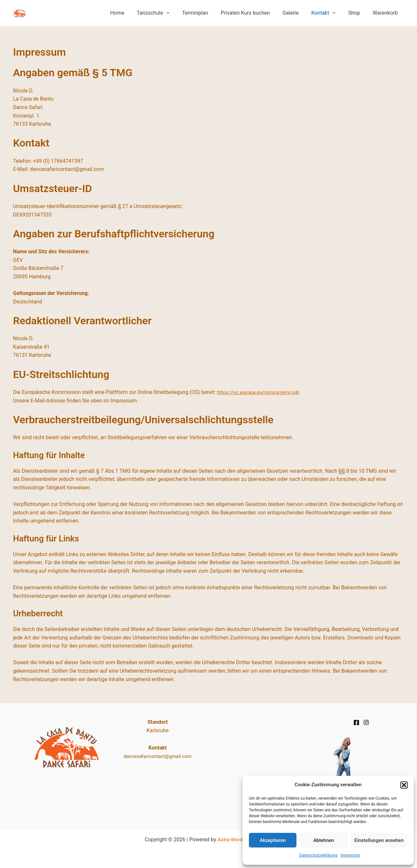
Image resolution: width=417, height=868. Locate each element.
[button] (404, 785)
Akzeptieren (273, 840)
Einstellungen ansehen (379, 840)
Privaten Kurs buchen (255, 13)
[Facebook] (356, 722)
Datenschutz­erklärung (318, 855)
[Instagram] (366, 722)
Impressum (350, 855)
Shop (357, 13)
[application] (180, 13)
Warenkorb (386, 13)
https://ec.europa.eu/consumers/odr (259, 392)
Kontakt (329, 13)
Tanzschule (167, 13)
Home (133, 13)
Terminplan (207, 13)
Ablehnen (324, 840)
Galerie (298, 13)
